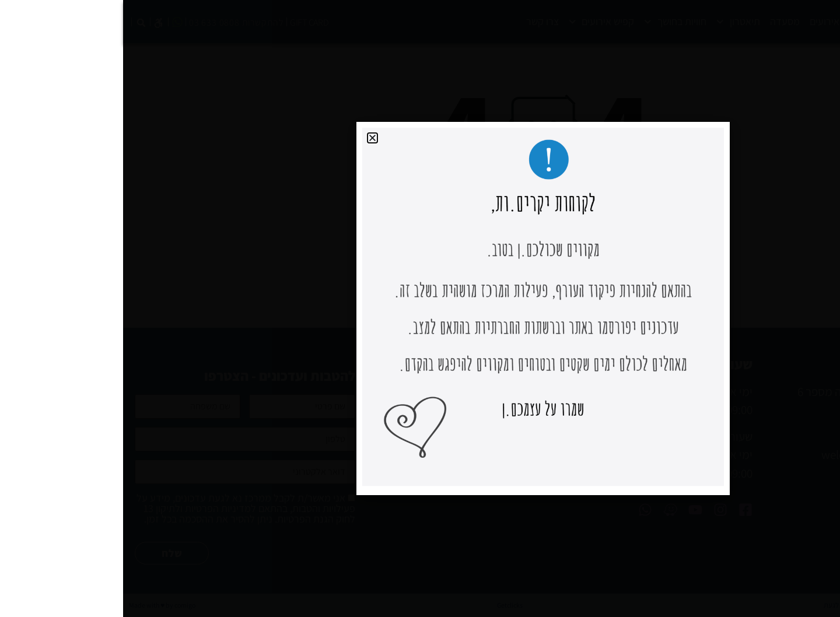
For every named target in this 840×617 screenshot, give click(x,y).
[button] (249, 138)
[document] (420, 308)
